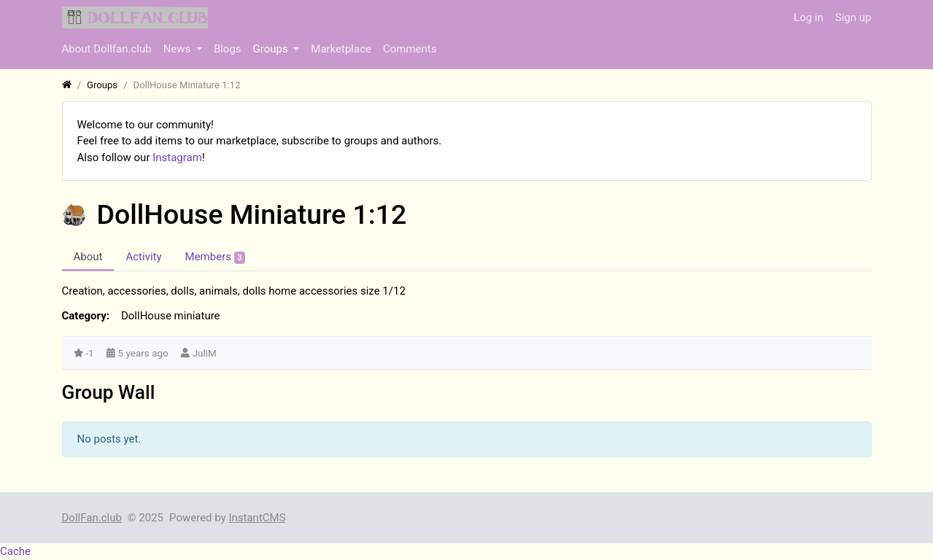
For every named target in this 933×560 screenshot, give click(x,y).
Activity (143, 257)
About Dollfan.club (107, 49)
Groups (272, 49)
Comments (410, 49)
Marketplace (341, 49)
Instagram (177, 157)
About (88, 257)
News (178, 49)
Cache (15, 551)
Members (216, 257)
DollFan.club (92, 518)
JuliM (205, 353)
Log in (809, 17)
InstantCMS (257, 518)
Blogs (228, 49)
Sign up (853, 17)
